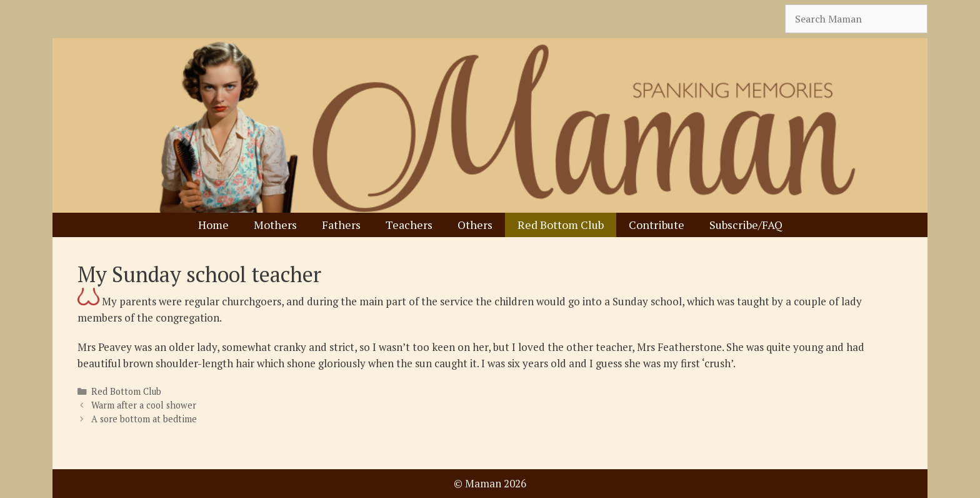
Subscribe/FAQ (746, 225)
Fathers (341, 225)
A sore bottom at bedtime (144, 419)
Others (475, 225)
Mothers (275, 225)
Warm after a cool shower (144, 405)
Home (213, 225)
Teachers (409, 225)
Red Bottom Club (561, 225)
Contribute (657, 225)
